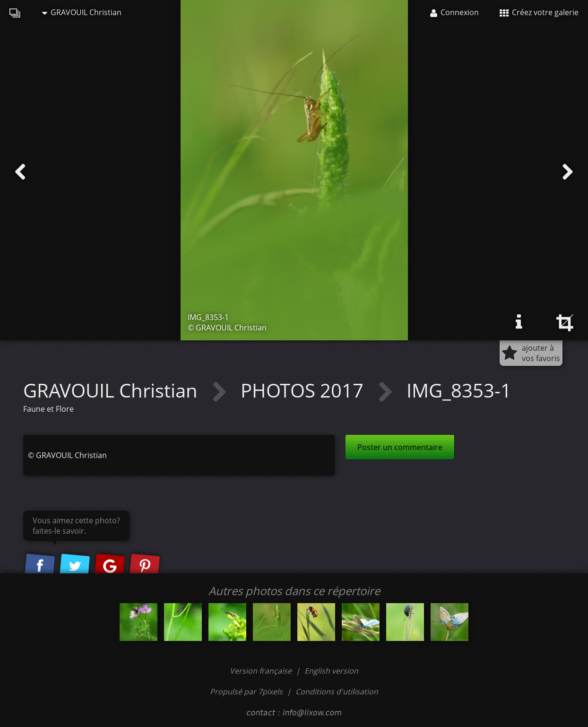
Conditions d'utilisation (337, 692)
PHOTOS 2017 (304, 390)
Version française (262, 671)
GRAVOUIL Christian (82, 12)
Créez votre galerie (539, 12)
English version (331, 671)
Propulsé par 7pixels (246, 692)
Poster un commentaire (400, 447)
